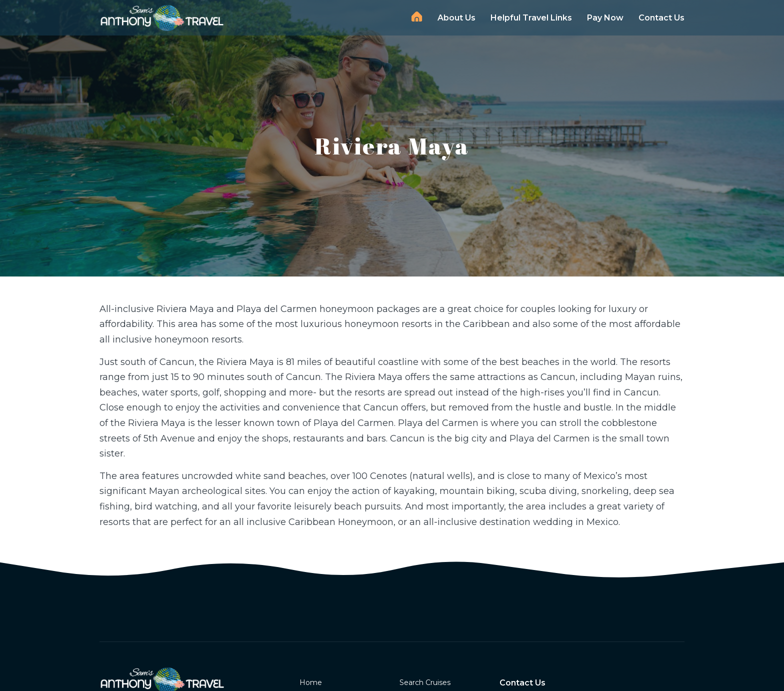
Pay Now (605, 18)
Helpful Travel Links (531, 18)
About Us (456, 18)
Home (417, 16)
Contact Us (661, 18)
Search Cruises (425, 682)
